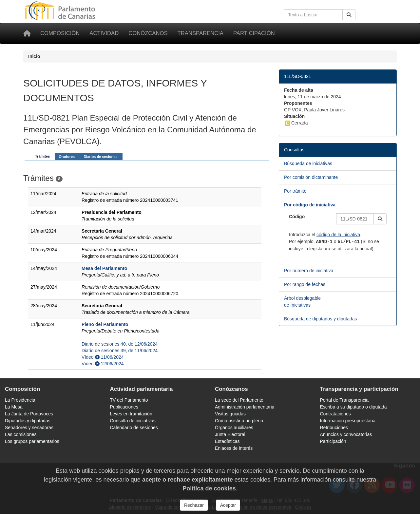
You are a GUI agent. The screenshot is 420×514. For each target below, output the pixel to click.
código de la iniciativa (338, 235)
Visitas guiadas (230, 414)
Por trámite (295, 191)
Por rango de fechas (305, 284)
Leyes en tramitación (131, 414)
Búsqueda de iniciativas (308, 163)
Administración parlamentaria (245, 407)
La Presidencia (20, 400)
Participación (254, 33)
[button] (380, 219)
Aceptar (228, 505)
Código (297, 217)
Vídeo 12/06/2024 (103, 364)
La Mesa (14, 407)
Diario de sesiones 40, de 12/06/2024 (120, 344)
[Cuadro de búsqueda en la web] (313, 15)
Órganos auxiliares (234, 428)
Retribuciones (334, 428)
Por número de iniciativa (309, 271)
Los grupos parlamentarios (32, 441)
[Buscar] (349, 15)
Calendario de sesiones (134, 428)
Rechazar (194, 505)
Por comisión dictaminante (311, 177)
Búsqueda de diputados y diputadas (321, 319)
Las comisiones (21, 434)
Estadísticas (227, 441)
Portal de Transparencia (344, 400)
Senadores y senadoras (29, 428)
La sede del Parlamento (239, 400)
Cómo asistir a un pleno (239, 421)
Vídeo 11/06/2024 (103, 357)
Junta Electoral (230, 434)
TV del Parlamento (129, 400)
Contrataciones (335, 414)
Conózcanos (148, 33)
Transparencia (200, 33)
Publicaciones (124, 407)
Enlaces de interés (234, 448)
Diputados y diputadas (28, 421)
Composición (60, 33)
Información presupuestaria (348, 421)
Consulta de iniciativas (133, 421)
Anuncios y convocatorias (346, 434)
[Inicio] (27, 33)
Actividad (104, 33)
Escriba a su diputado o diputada (353, 407)
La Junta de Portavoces (29, 414)
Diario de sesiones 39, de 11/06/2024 (120, 351)
